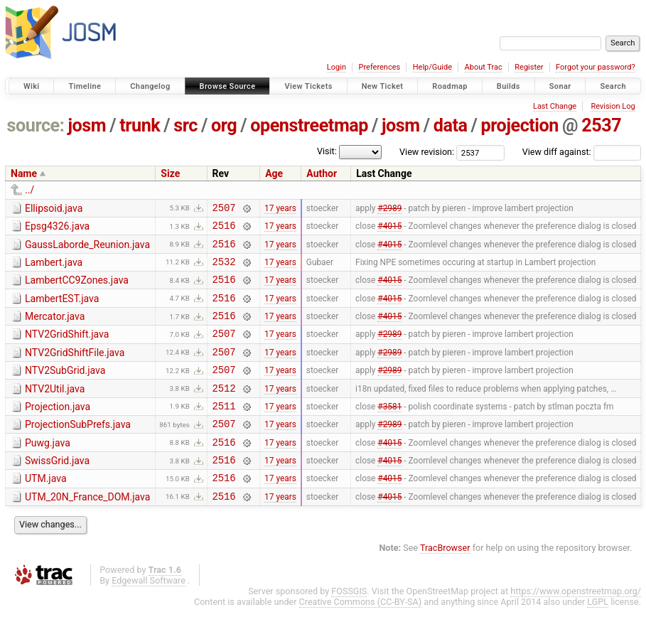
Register (529, 67)
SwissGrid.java (57, 490)
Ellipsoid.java (54, 208)
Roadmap (450, 86)
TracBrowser (445, 584)
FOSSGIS (349, 627)
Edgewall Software (149, 617)
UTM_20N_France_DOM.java (87, 531)
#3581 (389, 431)
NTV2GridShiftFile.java (75, 370)
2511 (224, 431)
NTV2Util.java (55, 410)
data (451, 125)
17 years (280, 209)
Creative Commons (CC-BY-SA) (361, 638)
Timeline (85, 86)
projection (520, 125)
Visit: (327, 151)
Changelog (150, 86)
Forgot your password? (596, 67)
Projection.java (58, 430)
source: (36, 125)
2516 (224, 229)
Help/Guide (432, 67)
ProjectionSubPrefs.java (78, 450)
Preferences (379, 67)
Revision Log (613, 106)
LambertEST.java (62, 309)
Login (337, 67)
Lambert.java (54, 269)
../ (29, 190)
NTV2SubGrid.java (65, 390)
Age (274, 173)
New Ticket (383, 86)
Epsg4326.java (57, 228)
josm (87, 125)
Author (322, 173)
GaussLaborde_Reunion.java (87, 249)
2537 (601, 125)
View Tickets (308, 86)
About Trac (484, 67)
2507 (224, 209)
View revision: (427, 152)
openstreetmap (309, 125)
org (224, 125)
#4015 (389, 230)
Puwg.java (48, 471)
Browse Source (228, 86)
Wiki (32, 86)
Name (24, 173)
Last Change (555, 106)
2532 (224, 270)
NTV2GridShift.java (67, 349)
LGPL (598, 638)
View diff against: (582, 152)
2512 (224, 411)
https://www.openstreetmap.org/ (576, 627)
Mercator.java (55, 329)
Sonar (560, 86)
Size (170, 173)
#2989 (389, 209)
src (185, 125)
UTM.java (46, 510)
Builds (508, 86)
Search (613, 86)
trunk (140, 125)
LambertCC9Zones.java (77, 289)
